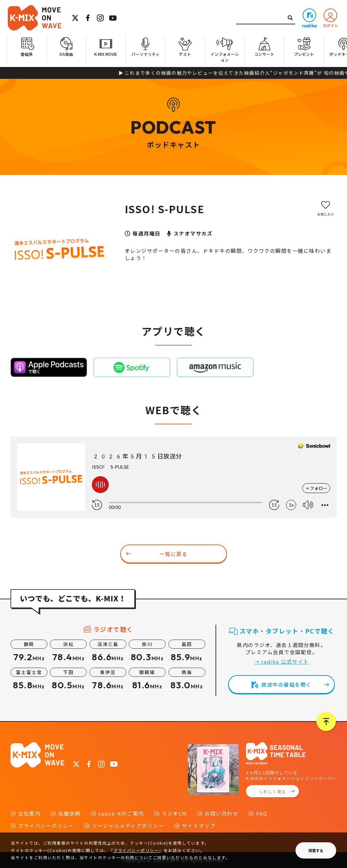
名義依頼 (69, 813)
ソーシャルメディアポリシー (128, 826)
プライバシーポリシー (46, 826)
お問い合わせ (221, 813)
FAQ (262, 813)
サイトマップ (199, 826)
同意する (316, 850)
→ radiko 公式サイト (282, 661)
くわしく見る (273, 791)
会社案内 (29, 813)
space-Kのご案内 (121, 813)
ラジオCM (174, 813)
